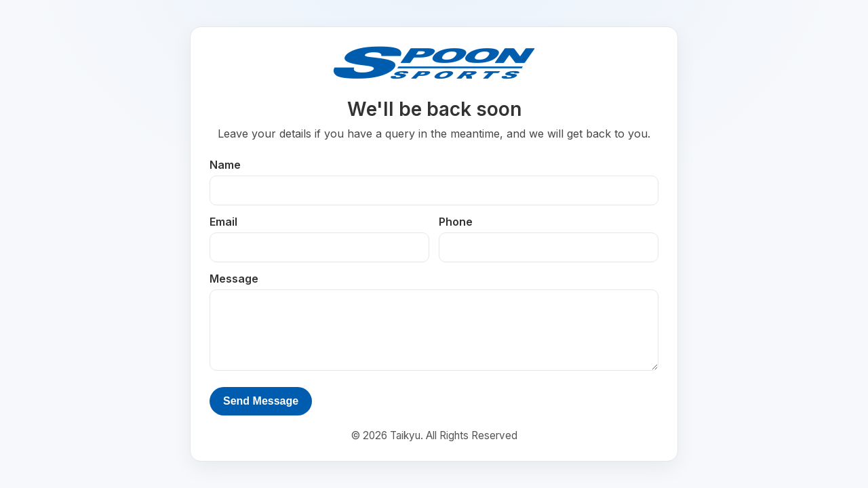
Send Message (261, 401)
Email (223, 222)
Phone (456, 222)
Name (225, 165)
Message (234, 279)
